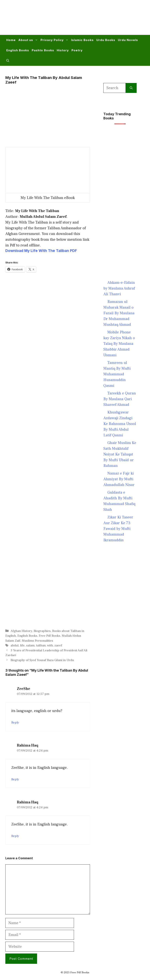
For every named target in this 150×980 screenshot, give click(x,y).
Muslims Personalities (37, 641)
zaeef (58, 645)
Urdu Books (106, 40)
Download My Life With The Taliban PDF (41, 251)
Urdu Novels (128, 40)
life (22, 645)
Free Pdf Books (49, 636)
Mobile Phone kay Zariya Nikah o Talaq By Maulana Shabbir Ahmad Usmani (119, 344)
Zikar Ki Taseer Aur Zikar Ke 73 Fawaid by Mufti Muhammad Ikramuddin (118, 529)
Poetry (77, 50)
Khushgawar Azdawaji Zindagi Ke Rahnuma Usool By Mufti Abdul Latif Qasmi (120, 424)
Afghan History (21, 631)
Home (11, 40)
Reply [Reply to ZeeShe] (15, 723)
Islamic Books (82, 40)
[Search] (131, 88)
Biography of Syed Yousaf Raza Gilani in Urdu (42, 660)
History (63, 50)
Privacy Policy (55, 40)
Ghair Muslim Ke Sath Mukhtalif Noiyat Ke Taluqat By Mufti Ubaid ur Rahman (120, 454)
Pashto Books (43, 50)
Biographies (42, 631)
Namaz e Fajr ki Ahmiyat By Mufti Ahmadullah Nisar (119, 479)
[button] (8, 61)
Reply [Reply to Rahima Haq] (15, 779)
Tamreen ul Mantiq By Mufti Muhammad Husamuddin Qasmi (117, 374)
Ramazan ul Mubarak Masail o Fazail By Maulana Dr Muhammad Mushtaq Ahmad (119, 313)
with (50, 645)
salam (30, 645)
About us (29, 40)
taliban (41, 645)
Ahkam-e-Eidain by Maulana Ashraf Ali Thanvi (119, 288)
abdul (15, 645)
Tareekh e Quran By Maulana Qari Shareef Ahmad (120, 399)
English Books (18, 50)
